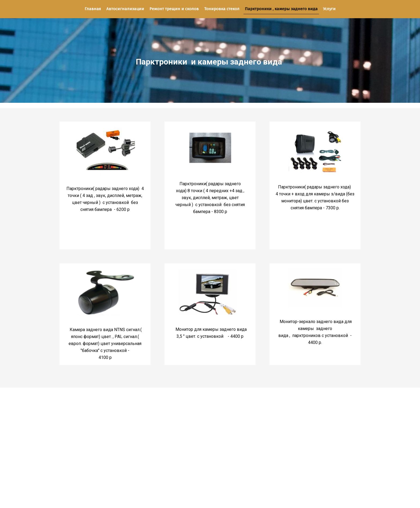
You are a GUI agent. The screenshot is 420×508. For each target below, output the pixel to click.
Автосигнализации (125, 9)
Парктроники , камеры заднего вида (281, 9)
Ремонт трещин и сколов (174, 9)
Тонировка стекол (222, 9)
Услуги (329, 9)
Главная (93, 9)
